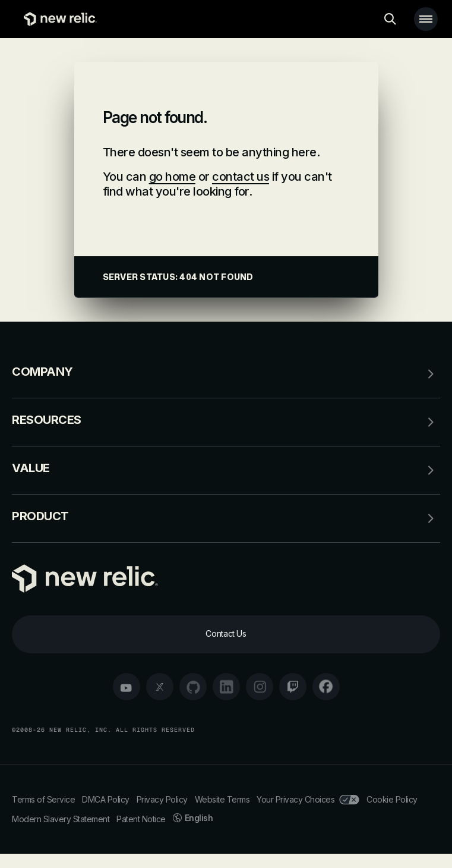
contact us (241, 177)
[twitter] (160, 687)
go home (173, 177)
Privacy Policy (162, 799)
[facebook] (326, 687)
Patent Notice (141, 819)
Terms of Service (43, 799)
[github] (193, 687)
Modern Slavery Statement (61, 819)
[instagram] (260, 687)
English (193, 818)
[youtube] (127, 687)
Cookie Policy (392, 799)
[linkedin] (226, 687)
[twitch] (293, 687)
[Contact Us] (226, 634)
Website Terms (222, 799)
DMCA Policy (106, 799)
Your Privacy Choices (308, 799)
